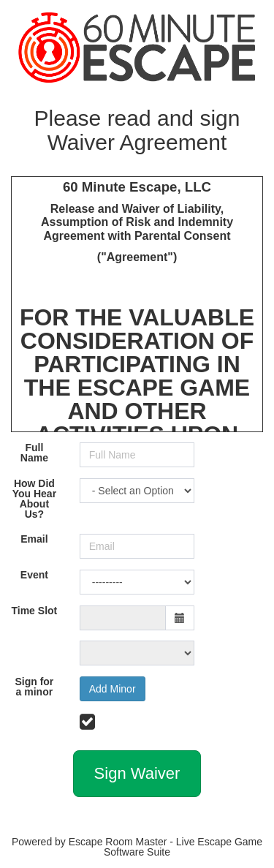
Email (34, 539)
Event (34, 575)
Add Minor (113, 689)
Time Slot (34, 611)
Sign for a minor (34, 687)
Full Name (34, 453)
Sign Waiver (137, 773)
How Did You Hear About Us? (34, 499)
